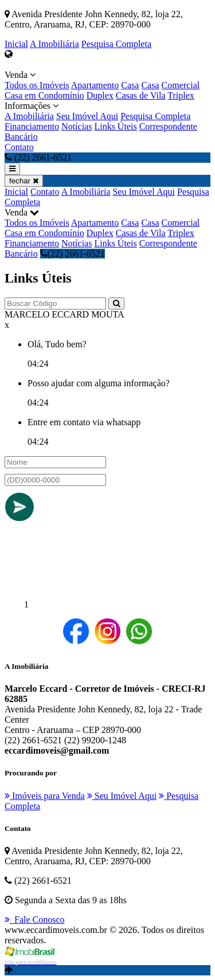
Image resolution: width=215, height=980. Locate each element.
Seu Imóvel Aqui (87, 116)
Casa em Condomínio (44, 95)
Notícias (77, 126)
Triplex (181, 95)
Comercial (181, 85)
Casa (130, 85)
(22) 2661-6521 (73, 254)
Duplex (100, 95)
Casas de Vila (141, 95)
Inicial (16, 44)
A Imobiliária (54, 44)
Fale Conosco (35, 920)
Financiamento (32, 126)
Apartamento (95, 85)
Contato (19, 147)
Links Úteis (115, 126)
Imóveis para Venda (45, 796)
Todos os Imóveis (37, 85)
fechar (24, 181)
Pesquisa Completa (116, 44)
